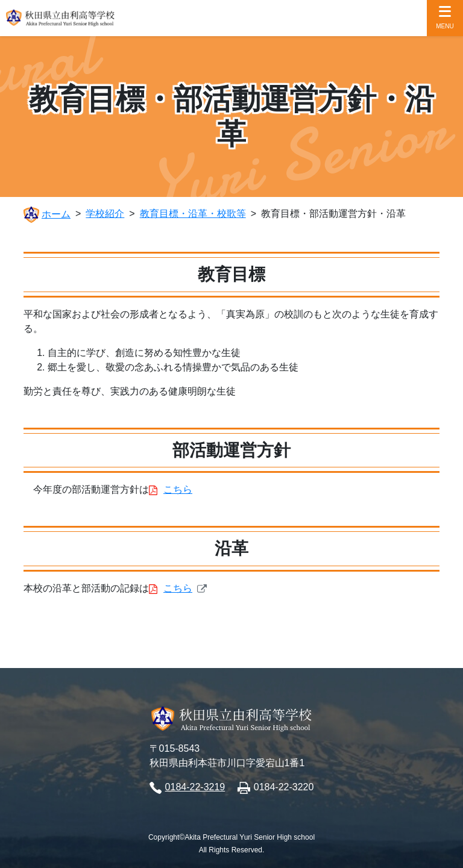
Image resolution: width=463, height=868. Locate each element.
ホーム (56, 214)
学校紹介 (105, 214)
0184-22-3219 (195, 787)
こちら (178, 489)
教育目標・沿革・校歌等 (193, 214)
